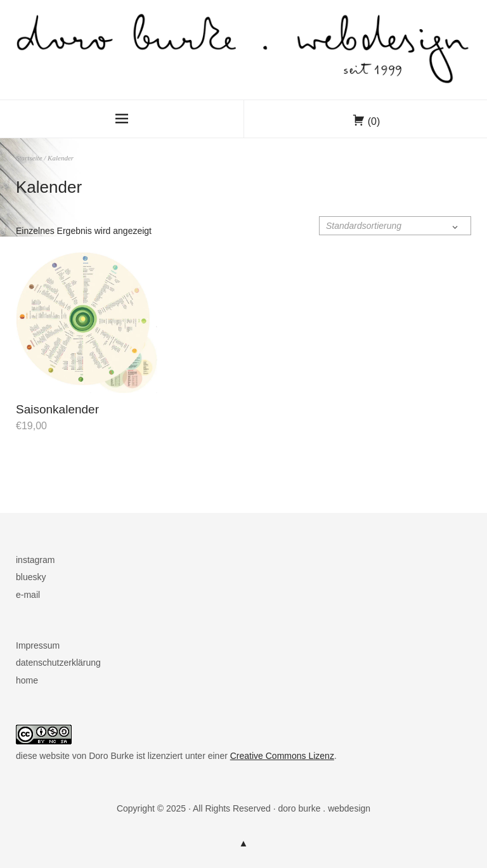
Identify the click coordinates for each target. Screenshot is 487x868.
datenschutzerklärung (58, 663)
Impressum (38, 645)
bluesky (31, 577)
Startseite (29, 158)
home (27, 680)
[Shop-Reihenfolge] (395, 226)
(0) (374, 121)
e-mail (28, 595)
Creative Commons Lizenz (282, 756)
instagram (35, 560)
